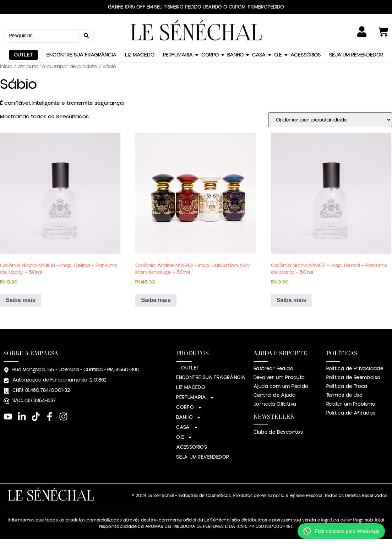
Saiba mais (21, 300)
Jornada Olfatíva (275, 404)
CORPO (210, 55)
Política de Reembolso (353, 378)
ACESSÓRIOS (306, 55)
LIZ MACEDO (140, 55)
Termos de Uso (344, 395)
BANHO (235, 55)
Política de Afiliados (351, 413)
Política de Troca (347, 386)
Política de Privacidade (355, 369)
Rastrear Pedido (273, 369)
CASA (259, 55)
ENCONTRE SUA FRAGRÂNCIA (81, 55)
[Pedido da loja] (330, 120)
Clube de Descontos (278, 432)
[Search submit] (86, 36)
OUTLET (23, 55)
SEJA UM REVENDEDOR (356, 55)
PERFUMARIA (178, 55)
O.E (278, 55)
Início (6, 67)
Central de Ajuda (274, 395)
